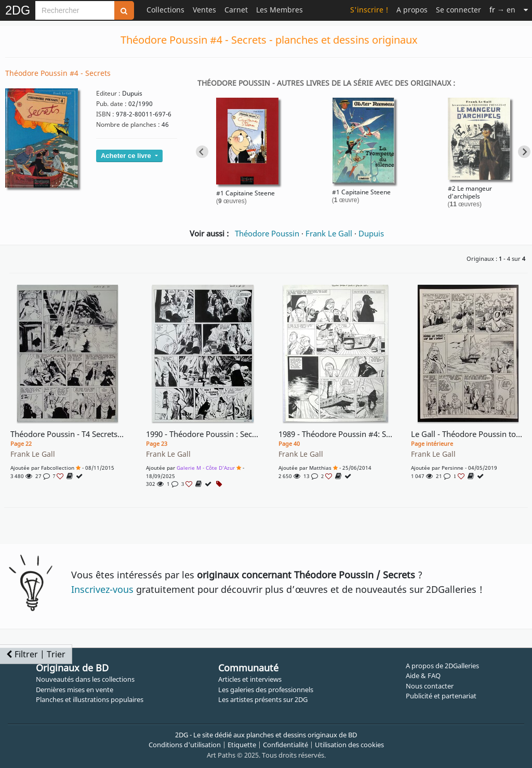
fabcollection (58, 468)
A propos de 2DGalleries (442, 666)
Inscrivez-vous (102, 589)
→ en (502, 10)
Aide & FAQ (423, 676)
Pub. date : (111, 104)
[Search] (75, 10)
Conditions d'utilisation (185, 745)
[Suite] (526, 10)
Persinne (453, 468)
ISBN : (105, 114)
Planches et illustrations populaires (90, 699)
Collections (165, 10)
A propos (412, 10)
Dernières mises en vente (75, 690)
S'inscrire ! (369, 10)
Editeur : (108, 93)
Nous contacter (430, 686)
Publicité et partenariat (441, 696)
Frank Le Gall (329, 233)
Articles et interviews (250, 679)
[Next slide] (524, 152)
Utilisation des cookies (349, 745)
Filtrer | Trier (36, 654)
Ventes (204, 10)
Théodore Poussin (267, 233)
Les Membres (280, 10)
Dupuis (371, 233)
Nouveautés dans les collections (85, 679)
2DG (18, 10)
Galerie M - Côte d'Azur (206, 468)
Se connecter (458, 10)
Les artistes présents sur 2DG (263, 699)
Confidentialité (285, 745)
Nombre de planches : (128, 124)
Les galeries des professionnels (266, 690)
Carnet (236, 10)
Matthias (320, 468)
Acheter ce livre (127, 156)
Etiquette (242, 745)
